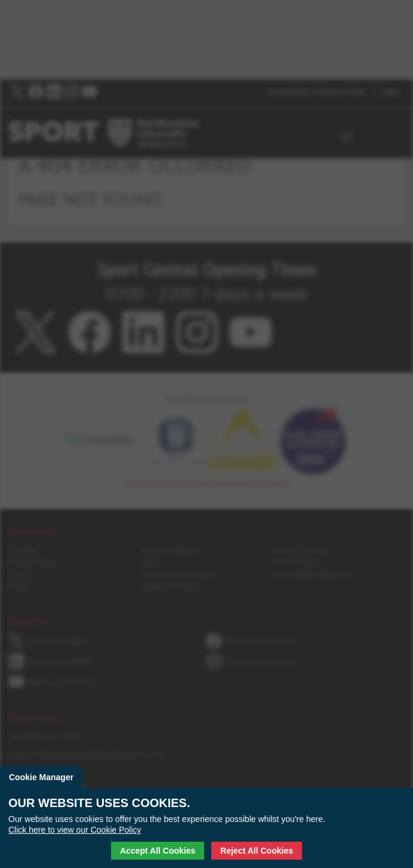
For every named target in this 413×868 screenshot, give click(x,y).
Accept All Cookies (158, 851)
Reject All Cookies (257, 851)
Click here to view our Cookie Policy (75, 830)
